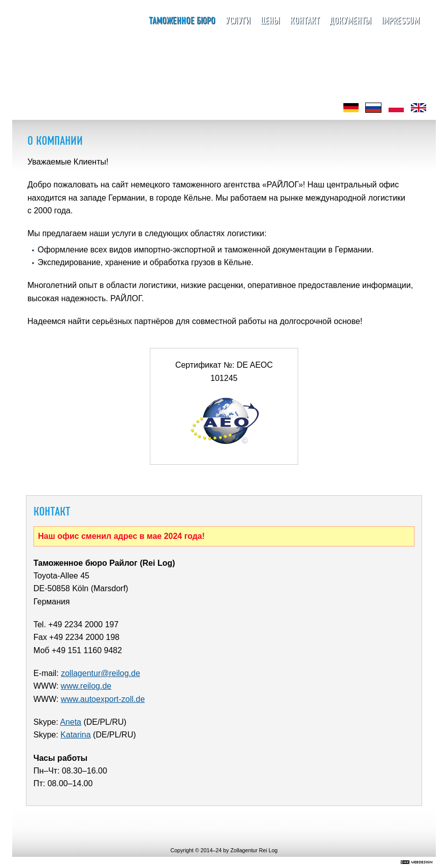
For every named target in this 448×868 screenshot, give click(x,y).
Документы (350, 21)
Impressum (401, 21)
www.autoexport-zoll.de (103, 699)
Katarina (76, 735)
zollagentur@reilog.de (101, 673)
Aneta (71, 722)
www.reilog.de (86, 686)
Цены (270, 21)
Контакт (305, 21)
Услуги (238, 21)
